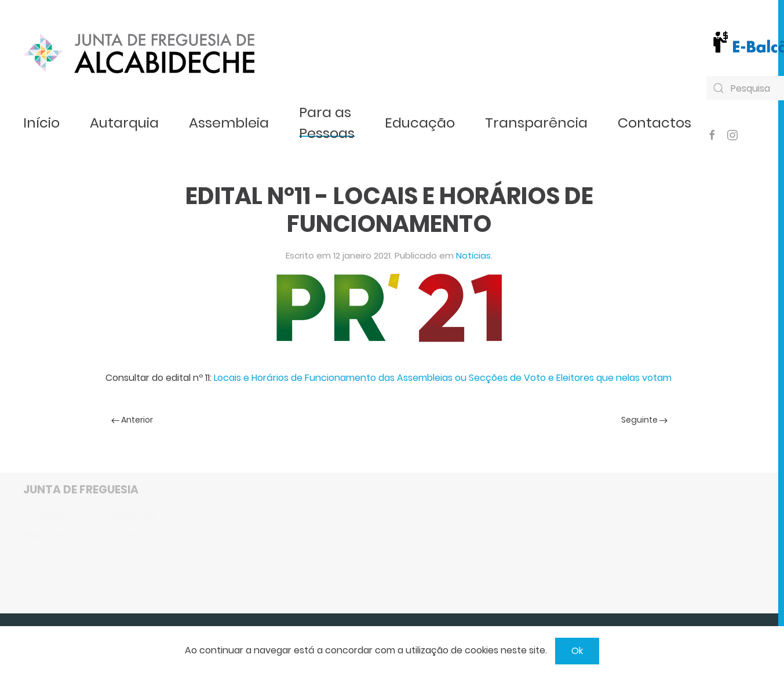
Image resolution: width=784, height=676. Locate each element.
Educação (420, 123)
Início (41, 123)
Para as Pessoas (327, 123)
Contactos (654, 123)
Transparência (536, 123)
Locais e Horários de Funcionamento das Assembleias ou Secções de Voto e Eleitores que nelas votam (443, 378)
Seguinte (644, 420)
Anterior (132, 420)
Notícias (473, 255)
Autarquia (124, 123)
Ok (577, 651)
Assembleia (229, 123)
